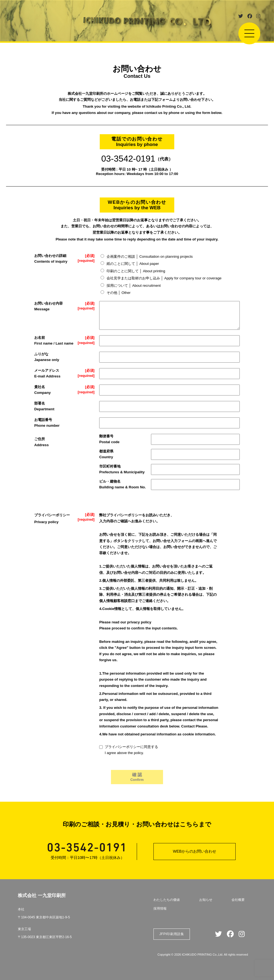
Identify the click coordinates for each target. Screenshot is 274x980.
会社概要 (238, 900)
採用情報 (160, 909)
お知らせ (206, 900)
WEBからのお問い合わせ (195, 851)
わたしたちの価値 (167, 900)
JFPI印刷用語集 (172, 934)
